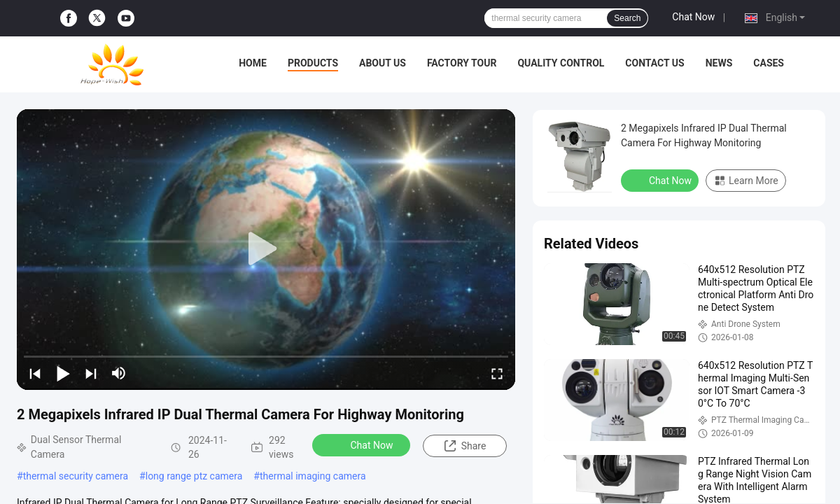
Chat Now (693, 17)
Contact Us (654, 63)
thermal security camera (76, 476)
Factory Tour (462, 63)
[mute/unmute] (119, 373)
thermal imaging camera (313, 476)
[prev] (35, 373)
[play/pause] (63, 373)
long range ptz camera (194, 476)
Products (313, 63)
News (719, 63)
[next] (91, 373)
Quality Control (561, 63)
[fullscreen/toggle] (497, 373)
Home (253, 63)
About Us (383, 63)
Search (627, 18)
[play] (266, 249)
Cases (769, 63)
